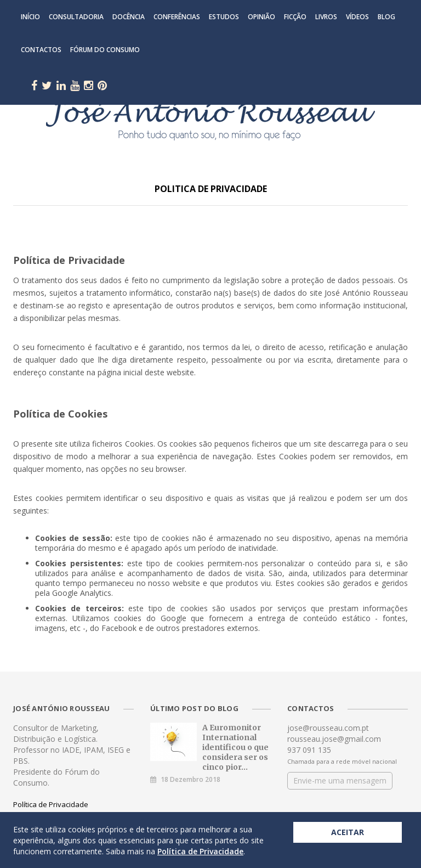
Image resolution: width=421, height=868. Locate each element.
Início (30, 17)
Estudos (224, 17)
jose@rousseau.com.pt (328, 728)
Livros (326, 17)
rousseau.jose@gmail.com (334, 739)
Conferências (177, 17)
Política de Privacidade (51, 804)
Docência (129, 17)
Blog (386, 17)
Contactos (41, 50)
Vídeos (357, 17)
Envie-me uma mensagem (340, 780)
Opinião (261, 17)
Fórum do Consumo (105, 50)
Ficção (295, 17)
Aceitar (348, 832)
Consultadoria (76, 17)
